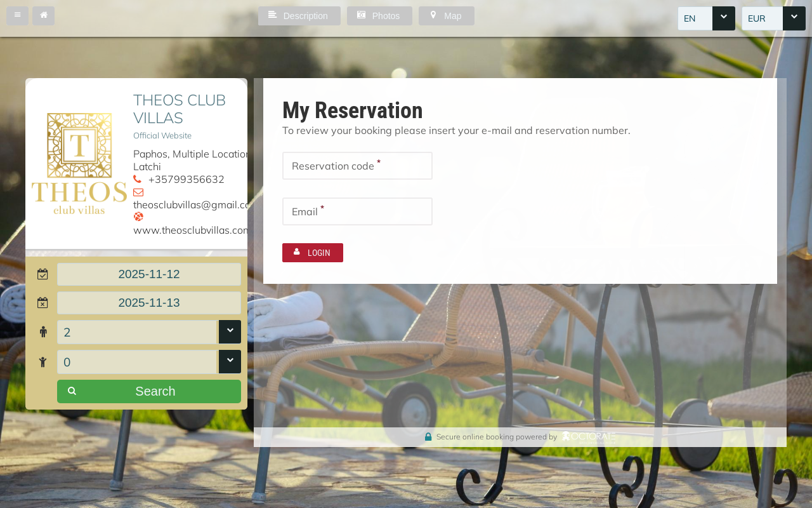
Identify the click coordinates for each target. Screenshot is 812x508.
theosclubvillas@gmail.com (196, 204)
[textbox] (149, 274)
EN (690, 18)
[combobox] (706, 18)
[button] (17, 16)
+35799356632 (187, 179)
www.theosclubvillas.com (193, 230)
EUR (757, 18)
